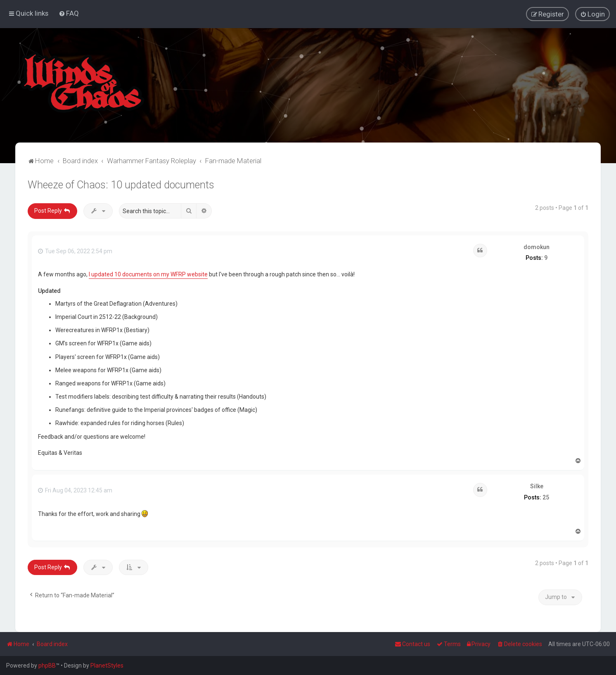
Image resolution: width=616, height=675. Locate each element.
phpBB (47, 665)
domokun (537, 246)
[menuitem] (69, 13)
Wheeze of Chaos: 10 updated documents (121, 184)
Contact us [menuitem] (412, 644)
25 (546, 497)
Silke (537, 486)
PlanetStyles (107, 665)
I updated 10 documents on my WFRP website (148, 274)
